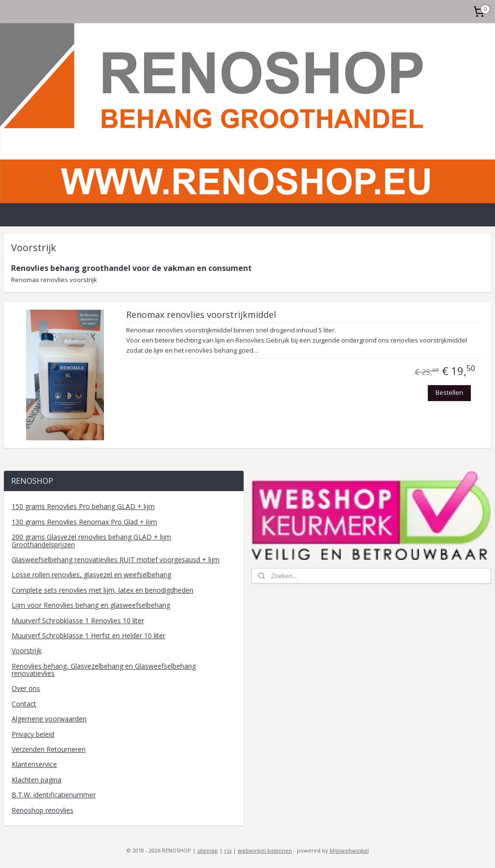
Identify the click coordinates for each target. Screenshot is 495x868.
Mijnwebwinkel (349, 850)
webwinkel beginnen (265, 850)
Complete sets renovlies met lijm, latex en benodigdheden (102, 590)
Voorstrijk (27, 651)
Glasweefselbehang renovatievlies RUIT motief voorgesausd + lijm (116, 560)
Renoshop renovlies (43, 810)
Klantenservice (34, 764)
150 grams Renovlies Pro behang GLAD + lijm (83, 506)
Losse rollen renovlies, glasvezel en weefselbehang (91, 575)
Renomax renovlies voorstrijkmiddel (201, 315)
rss (228, 850)
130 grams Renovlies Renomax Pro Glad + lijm (84, 522)
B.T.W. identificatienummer (54, 795)
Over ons (26, 688)
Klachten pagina (36, 780)
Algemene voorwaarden (49, 719)
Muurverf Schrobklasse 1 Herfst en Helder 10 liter (88, 636)
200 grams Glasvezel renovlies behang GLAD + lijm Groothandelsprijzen (91, 540)
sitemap (208, 850)
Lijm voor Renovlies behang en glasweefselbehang (91, 605)
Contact (24, 704)
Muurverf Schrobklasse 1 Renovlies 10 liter (78, 621)
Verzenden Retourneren (49, 749)
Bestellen (449, 392)
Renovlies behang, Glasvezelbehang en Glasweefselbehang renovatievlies (104, 670)
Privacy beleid (33, 734)
